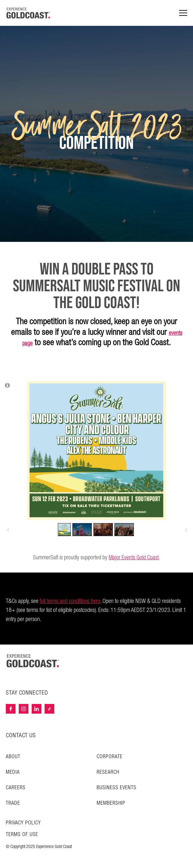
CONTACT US (21, 735)
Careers (16, 788)
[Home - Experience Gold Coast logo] (28, 13)
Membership (111, 803)
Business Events (117, 788)
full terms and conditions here (70, 601)
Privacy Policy (23, 823)
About (13, 757)
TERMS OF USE (22, 835)
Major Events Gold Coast (134, 558)
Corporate (110, 757)
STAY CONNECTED (27, 693)
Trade (13, 803)
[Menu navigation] (183, 13)
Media (13, 772)
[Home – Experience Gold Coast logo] (33, 661)
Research (108, 772)
